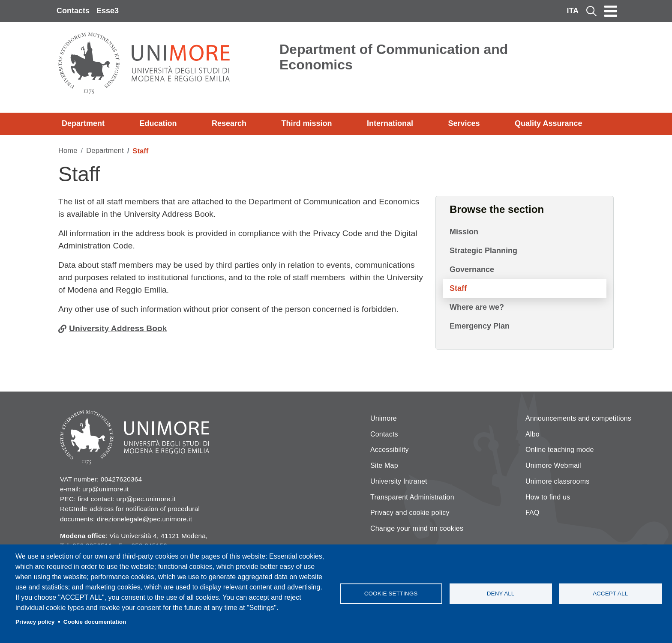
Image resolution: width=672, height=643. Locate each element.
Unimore (384, 418)
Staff (458, 288)
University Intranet (399, 481)
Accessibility (390, 450)
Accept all (610, 594)
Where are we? (477, 307)
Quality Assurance (548, 123)
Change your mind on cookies (417, 528)
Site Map (384, 465)
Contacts (73, 11)
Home (68, 151)
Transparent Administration (412, 497)
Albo (532, 434)
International (390, 123)
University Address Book (118, 328)
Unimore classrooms (557, 481)
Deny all (501, 594)
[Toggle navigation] (611, 11)
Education (158, 123)
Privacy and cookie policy (410, 513)
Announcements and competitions (578, 418)
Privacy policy (35, 622)
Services (464, 123)
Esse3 (108, 11)
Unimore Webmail (553, 465)
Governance (472, 269)
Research (229, 123)
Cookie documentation (95, 622)
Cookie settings (391, 594)
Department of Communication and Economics (394, 57)
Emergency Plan (480, 326)
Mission (464, 232)
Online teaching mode (560, 450)
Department (83, 123)
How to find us (548, 497)
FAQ (532, 513)
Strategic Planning (483, 251)
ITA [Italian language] (573, 11)
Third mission (307, 123)
